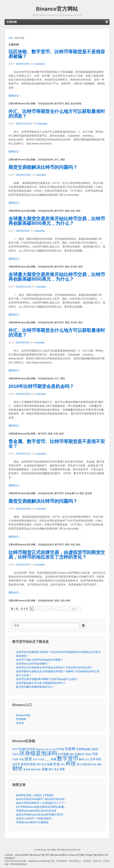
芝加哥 (74, 267)
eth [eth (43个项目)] (54, 749)
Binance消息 (24, 104)
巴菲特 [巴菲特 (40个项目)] (88, 754)
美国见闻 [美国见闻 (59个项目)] (87, 764)
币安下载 (49, 855)
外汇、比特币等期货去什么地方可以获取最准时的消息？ (57, 114)
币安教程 (21, 719)
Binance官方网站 (57, 9)
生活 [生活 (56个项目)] (44, 764)
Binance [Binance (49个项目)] (40, 749)
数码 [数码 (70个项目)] (82, 759)
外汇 (57, 160)
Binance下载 (39, 855)
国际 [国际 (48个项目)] (72, 754)
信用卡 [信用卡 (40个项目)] (16, 754)
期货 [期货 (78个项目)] (99, 759)
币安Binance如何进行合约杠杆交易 (36, 811)
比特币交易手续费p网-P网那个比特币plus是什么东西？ (47, 679)
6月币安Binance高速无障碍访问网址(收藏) (40, 807)
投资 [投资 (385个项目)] (28, 759)
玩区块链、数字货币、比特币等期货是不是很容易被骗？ (57, 54)
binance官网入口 (61, 855)
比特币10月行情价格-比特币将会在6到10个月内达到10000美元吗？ (55, 667)
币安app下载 (91, 855)
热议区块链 (76, 104)
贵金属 (88, 493)
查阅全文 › (14, 96)
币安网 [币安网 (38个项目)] (15, 759)
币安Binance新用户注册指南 (32, 822)
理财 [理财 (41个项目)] (38, 764)
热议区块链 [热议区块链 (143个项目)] (28, 764)
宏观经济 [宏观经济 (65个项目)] (79, 754)
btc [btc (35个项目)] (50, 749)
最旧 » (75, 609)
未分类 (20, 723)
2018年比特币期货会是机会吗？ (41, 386)
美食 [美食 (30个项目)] (94, 764)
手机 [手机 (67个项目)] (22, 759)
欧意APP (101, 855)
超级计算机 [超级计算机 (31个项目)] (36, 769)
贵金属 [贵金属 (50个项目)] (27, 769)
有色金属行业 (72, 493)
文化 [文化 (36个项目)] (87, 759)
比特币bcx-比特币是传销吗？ (33, 664)
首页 (11, 38)
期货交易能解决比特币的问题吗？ (43, 167)
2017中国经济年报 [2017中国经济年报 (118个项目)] (24, 749)
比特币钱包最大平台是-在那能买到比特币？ (41, 683)
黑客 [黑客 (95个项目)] (62, 769)
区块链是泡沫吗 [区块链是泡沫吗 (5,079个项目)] (38, 753)
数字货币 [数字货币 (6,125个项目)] (68, 758)
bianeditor (40, 64)
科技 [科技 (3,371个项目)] (71, 763)
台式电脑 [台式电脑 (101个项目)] (63, 754)
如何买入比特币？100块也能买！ (35, 818)
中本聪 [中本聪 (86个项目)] (60, 749)
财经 (78, 211)
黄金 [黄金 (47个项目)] (56, 769)
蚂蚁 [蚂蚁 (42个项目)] (99, 764)
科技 (73, 211)
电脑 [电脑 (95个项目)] (50, 764)
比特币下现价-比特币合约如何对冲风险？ (40, 660)
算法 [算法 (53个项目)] (79, 764)
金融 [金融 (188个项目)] (45, 769)
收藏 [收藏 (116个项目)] (54, 759)
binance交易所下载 (24, 855)
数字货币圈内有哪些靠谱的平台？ (35, 687)
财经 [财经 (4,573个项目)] (17, 768)
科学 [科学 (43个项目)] (63, 764)
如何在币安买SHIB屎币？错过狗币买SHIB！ (41, 799)
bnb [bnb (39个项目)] (47, 749)
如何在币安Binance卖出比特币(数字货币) (40, 815)
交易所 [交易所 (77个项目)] (94, 749)
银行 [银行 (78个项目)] (51, 769)
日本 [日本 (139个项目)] (93, 759)
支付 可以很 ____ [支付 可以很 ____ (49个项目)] (41, 759)
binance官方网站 (77, 855)
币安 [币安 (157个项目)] (95, 754)
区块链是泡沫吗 (46, 104)
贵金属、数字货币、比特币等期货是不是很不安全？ (57, 444)
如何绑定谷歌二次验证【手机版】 (35, 795)
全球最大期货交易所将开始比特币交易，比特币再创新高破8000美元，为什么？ (57, 221)
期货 (67, 104)
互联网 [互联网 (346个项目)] (70, 749)
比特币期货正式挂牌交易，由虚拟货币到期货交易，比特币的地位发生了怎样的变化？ (57, 555)
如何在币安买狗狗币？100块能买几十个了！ (41, 803)
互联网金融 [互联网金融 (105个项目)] (83, 749)
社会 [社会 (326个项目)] (56, 764)
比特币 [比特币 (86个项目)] (16, 764)
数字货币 (59, 104)
